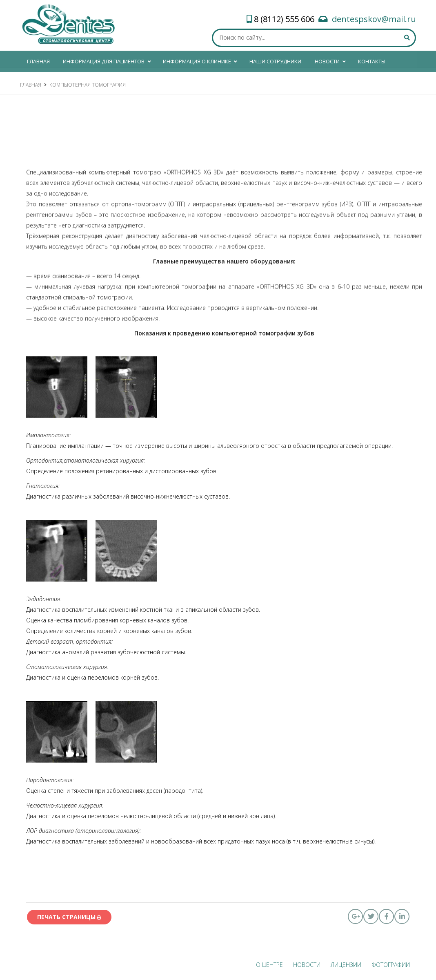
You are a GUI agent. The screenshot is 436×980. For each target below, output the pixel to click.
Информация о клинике (201, 60)
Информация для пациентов (107, 60)
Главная (31, 85)
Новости (331, 60)
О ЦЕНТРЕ (269, 965)
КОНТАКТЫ (372, 61)
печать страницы (69, 917)
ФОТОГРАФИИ (391, 965)
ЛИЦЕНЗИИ (346, 965)
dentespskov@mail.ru (374, 19)
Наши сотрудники (275, 61)
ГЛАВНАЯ (38, 61)
